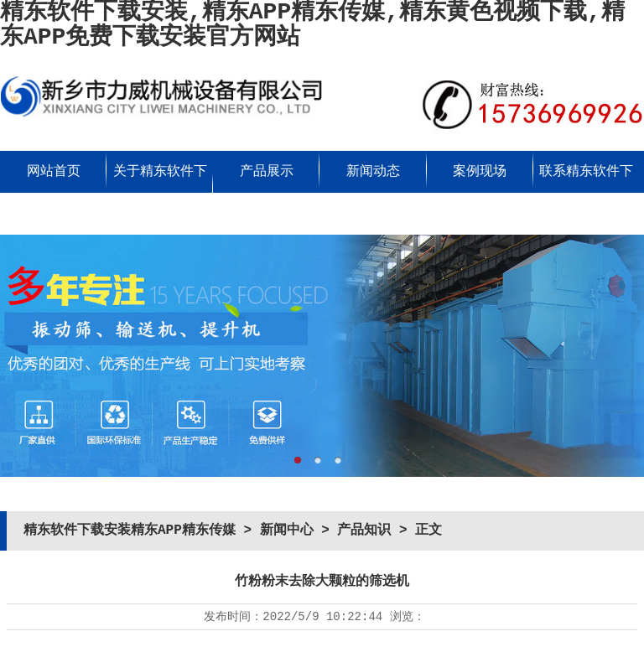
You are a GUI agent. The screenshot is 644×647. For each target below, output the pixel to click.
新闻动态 (373, 172)
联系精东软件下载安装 (586, 193)
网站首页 (54, 172)
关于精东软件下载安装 (160, 193)
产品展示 (267, 172)
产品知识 (364, 531)
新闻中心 (287, 531)
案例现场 (480, 172)
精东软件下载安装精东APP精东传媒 (130, 531)
